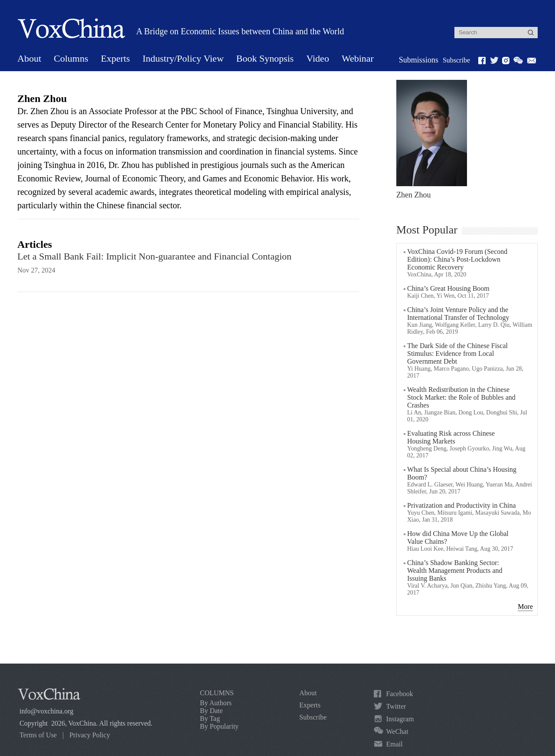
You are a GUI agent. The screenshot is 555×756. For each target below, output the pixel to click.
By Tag (210, 718)
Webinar (358, 58)
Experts (115, 58)
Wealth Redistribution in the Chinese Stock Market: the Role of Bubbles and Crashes (461, 397)
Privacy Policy (90, 735)
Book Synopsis (265, 58)
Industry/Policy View (183, 58)
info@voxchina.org (46, 711)
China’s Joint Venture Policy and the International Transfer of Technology (458, 314)
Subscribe (456, 60)
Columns (71, 58)
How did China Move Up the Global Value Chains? (458, 537)
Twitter (396, 706)
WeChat (397, 731)
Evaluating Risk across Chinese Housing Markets (451, 437)
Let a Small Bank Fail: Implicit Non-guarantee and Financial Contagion (154, 256)
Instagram (400, 719)
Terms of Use (38, 735)
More (525, 606)
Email (394, 744)
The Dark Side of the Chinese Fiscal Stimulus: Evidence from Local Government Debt (457, 353)
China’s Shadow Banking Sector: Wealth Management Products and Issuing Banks (455, 570)
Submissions (419, 60)
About (29, 58)
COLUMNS (217, 693)
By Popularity (219, 726)
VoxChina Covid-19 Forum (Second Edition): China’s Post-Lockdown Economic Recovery (457, 259)
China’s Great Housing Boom (448, 288)
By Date (211, 711)
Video (317, 58)
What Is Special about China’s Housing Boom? (462, 473)
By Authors (216, 703)
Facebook (399, 694)
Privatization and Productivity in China (462, 505)
